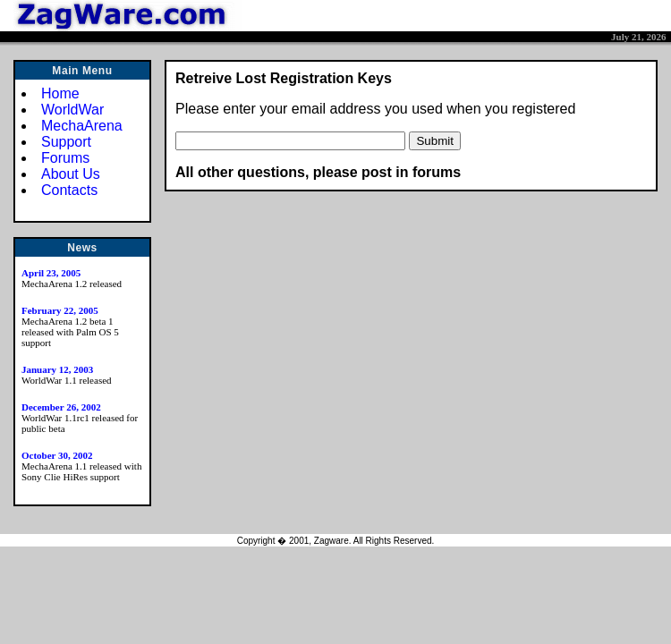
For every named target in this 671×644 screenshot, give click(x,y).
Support (66, 142)
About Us (71, 174)
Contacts (69, 190)
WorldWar (72, 110)
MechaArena (82, 126)
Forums (65, 158)
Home (60, 93)
